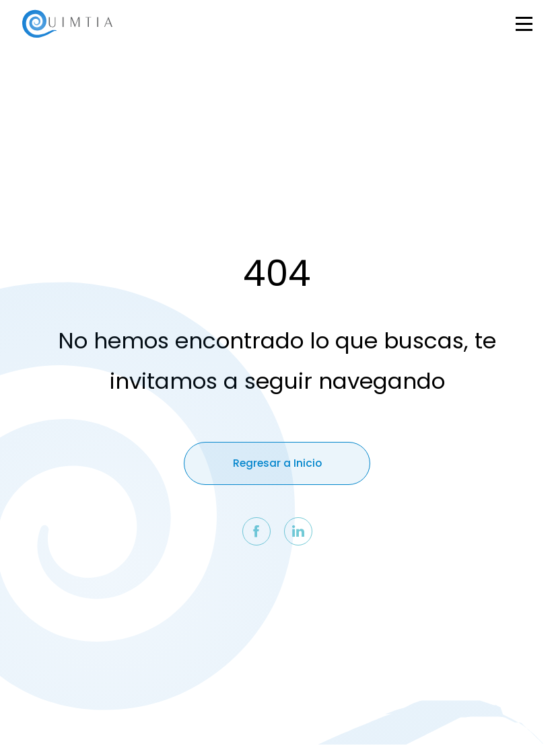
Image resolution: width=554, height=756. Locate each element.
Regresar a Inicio (277, 463)
